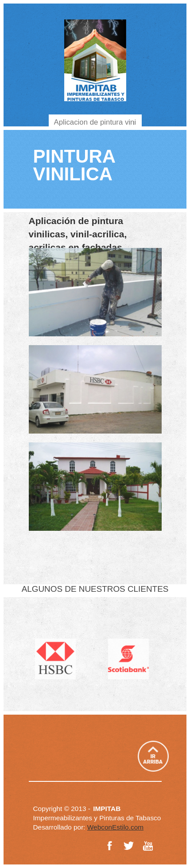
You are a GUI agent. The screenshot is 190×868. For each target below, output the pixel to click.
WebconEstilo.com (115, 827)
